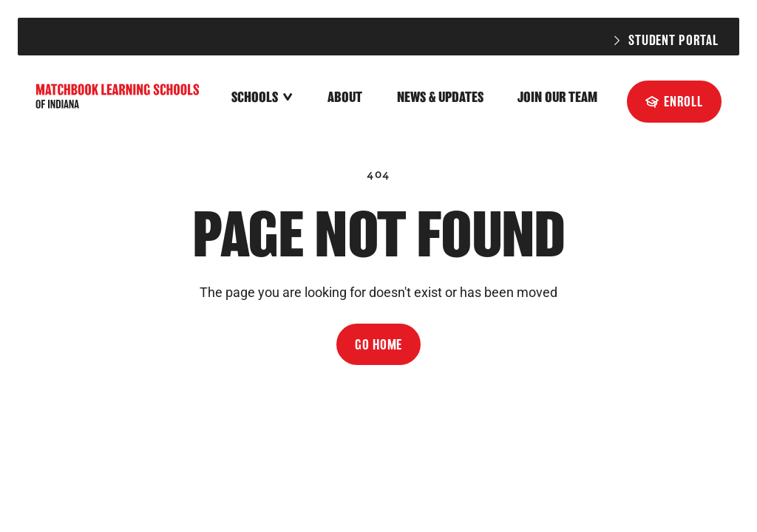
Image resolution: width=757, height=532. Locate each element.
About (345, 97)
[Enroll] (674, 101)
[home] (119, 98)
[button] (262, 98)
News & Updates (440, 97)
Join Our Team (557, 97)
